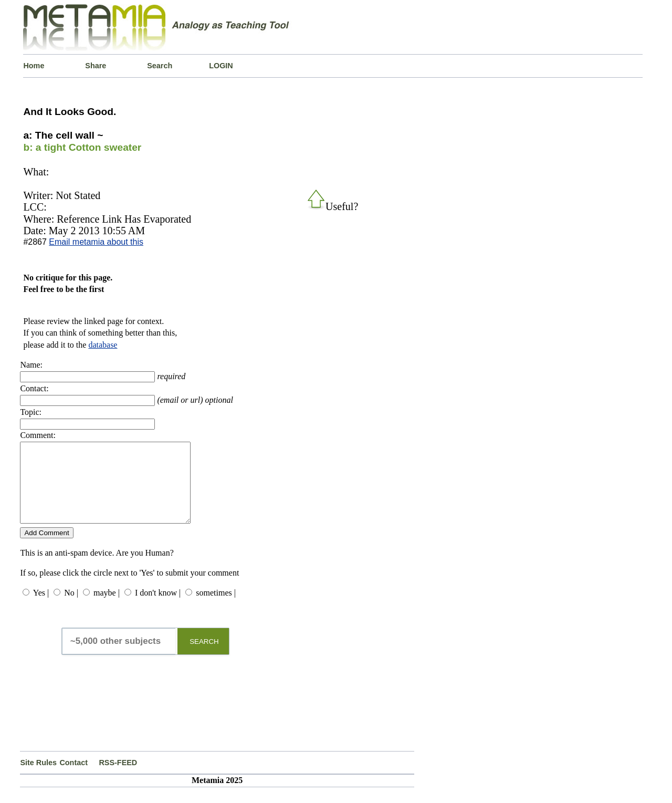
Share (96, 66)
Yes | (41, 608)
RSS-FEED (118, 778)
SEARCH (204, 657)
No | (71, 608)
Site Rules (38, 778)
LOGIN (221, 66)
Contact (73, 778)
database (103, 345)
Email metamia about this (96, 242)
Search (160, 66)
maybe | (107, 608)
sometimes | (216, 608)
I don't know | (158, 608)
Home (34, 66)
